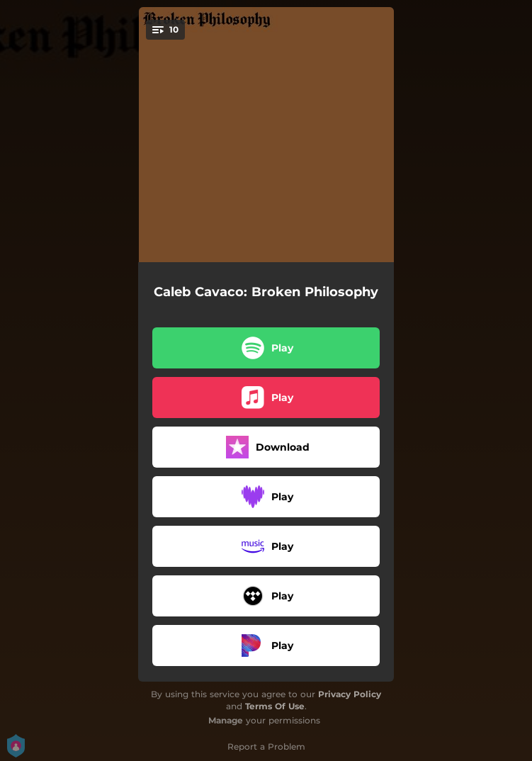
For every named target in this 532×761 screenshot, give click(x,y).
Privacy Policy (350, 694)
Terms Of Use (275, 706)
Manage (226, 720)
